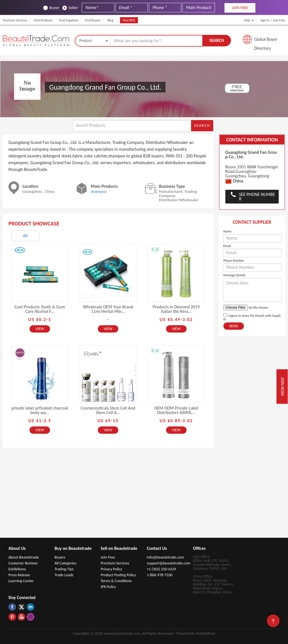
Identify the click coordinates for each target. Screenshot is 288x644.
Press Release (19, 575)
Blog (110, 20)
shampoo (99, 191)
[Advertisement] (144, 496)
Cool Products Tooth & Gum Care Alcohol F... (40, 309)
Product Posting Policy (118, 575)
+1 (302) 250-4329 (161, 569)
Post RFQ (129, 20)
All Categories (65, 563)
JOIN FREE (240, 8)
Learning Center (21, 581)
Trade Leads (64, 575)
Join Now (282, 387)
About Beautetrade (24, 557)
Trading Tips (64, 569)
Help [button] (249, 20)
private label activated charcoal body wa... (40, 410)
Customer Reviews (23, 563)
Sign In (265, 20)
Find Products (43, 20)
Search (217, 40)
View (40, 329)
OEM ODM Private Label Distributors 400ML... (176, 410)
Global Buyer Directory (266, 41)
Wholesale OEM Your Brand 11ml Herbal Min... (108, 309)
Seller (70, 8)
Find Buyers (93, 20)
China (234, 181)
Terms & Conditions (116, 581)
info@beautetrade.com (165, 557)
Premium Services (15, 20)
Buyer (51, 8)
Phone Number (234, 261)
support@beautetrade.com (168, 563)
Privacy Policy (111, 569)
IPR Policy (108, 587)
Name (227, 231)
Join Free (279, 20)
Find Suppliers (69, 20)
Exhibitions (17, 569)
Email (227, 246)
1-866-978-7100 (159, 575)
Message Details (234, 275)
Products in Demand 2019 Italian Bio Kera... (176, 309)
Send (234, 326)
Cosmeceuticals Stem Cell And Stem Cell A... (108, 410)
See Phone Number (257, 197)
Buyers (60, 557)
